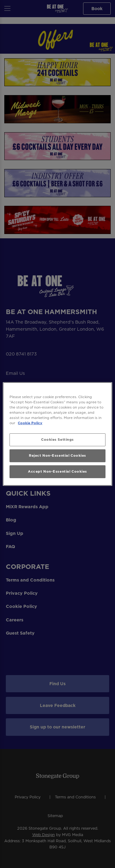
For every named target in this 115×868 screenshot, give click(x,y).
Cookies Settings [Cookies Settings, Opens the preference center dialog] (57, 440)
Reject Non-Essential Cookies (57, 455)
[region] (57, 434)
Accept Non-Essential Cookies (57, 471)
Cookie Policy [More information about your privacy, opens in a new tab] (30, 423)
